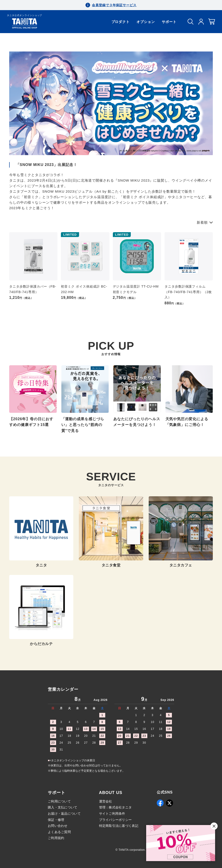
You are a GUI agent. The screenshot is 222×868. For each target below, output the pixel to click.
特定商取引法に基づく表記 (119, 826)
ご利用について (59, 801)
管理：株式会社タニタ (115, 807)
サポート (169, 22)
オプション (146, 22)
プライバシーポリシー (115, 820)
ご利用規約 (56, 838)
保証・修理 (56, 820)
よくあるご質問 (59, 832)
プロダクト (121, 22)
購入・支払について (63, 807)
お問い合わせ (58, 826)
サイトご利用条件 (112, 814)
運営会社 (106, 801)
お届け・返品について (64, 814)
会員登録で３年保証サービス (114, 5)
